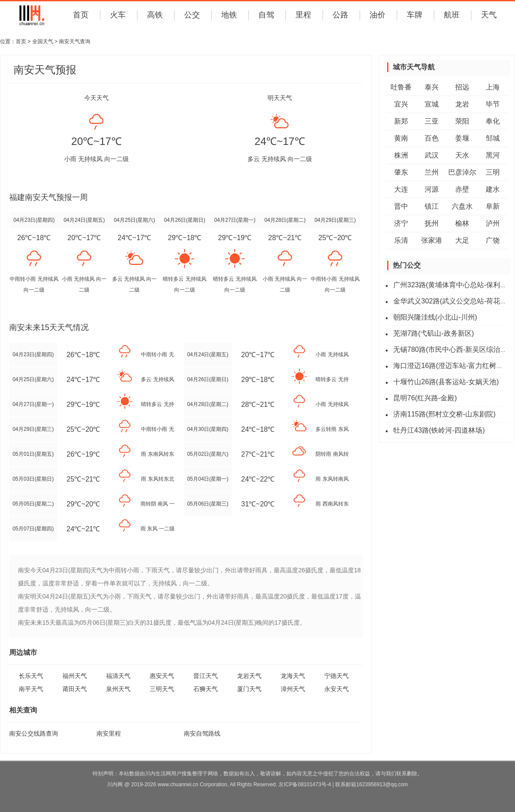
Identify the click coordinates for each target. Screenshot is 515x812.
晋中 (401, 206)
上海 (493, 87)
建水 (493, 189)
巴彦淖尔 (462, 172)
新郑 (401, 121)
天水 (462, 155)
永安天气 (336, 689)
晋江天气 (206, 676)
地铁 (229, 15)
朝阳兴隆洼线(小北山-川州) (435, 317)
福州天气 (75, 676)
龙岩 (462, 104)
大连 (401, 189)
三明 (493, 172)
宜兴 (401, 104)
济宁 (401, 223)
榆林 (462, 223)
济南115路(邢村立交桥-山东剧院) (445, 414)
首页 (81, 15)
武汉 (432, 155)
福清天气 (118, 676)
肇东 (401, 172)
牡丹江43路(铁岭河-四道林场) (439, 430)
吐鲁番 (401, 87)
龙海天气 (293, 676)
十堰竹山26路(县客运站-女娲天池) (446, 382)
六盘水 (462, 206)
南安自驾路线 (202, 733)
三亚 (432, 121)
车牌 (415, 15)
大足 (462, 240)
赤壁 (462, 189)
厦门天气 (249, 689)
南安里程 (109, 733)
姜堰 (462, 138)
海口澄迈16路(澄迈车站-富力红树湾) (450, 366)
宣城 (432, 104)
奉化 (493, 121)
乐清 (401, 240)
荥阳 (462, 121)
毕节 (493, 104)
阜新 (493, 206)
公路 (340, 15)
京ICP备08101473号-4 (305, 784)
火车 (118, 15)
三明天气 (162, 689)
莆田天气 (75, 689)
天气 (489, 15)
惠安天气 (162, 676)
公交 (192, 15)
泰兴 (432, 87)
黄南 (401, 138)
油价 (378, 15)
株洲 (401, 155)
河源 (432, 189)
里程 (303, 15)
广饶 (493, 240)
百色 (432, 138)
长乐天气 (31, 676)
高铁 (155, 15)
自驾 (266, 15)
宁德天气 (336, 676)
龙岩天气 (249, 676)
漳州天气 (293, 689)
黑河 (493, 155)
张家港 (432, 240)
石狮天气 (206, 689)
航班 (452, 15)
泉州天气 (118, 689)
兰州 (432, 172)
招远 (462, 87)
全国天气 (43, 41)
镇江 (432, 206)
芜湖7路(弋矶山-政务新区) (434, 333)
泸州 (493, 223)
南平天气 (31, 689)
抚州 (432, 223)
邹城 (493, 138)
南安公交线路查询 (34, 733)
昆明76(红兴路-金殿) (425, 398)
